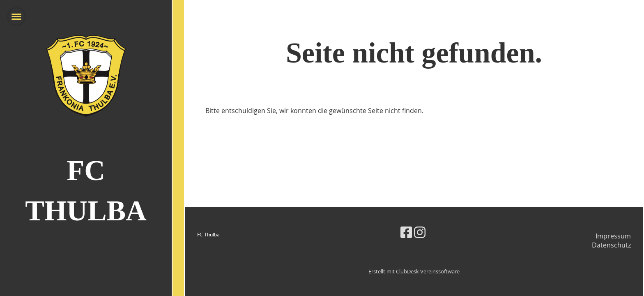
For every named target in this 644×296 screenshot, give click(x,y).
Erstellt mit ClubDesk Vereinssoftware (414, 271)
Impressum (613, 236)
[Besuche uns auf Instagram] (420, 232)
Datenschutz (611, 245)
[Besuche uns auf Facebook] (406, 232)
